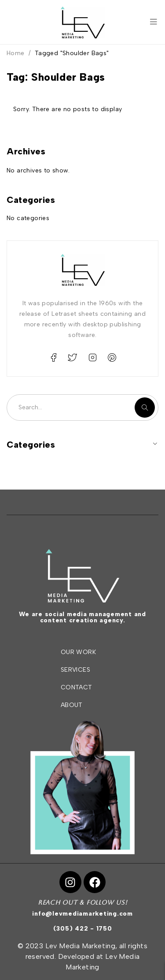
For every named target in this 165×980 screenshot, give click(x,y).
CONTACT (77, 687)
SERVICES (75, 670)
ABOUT (72, 705)
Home (16, 53)
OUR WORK (78, 652)
